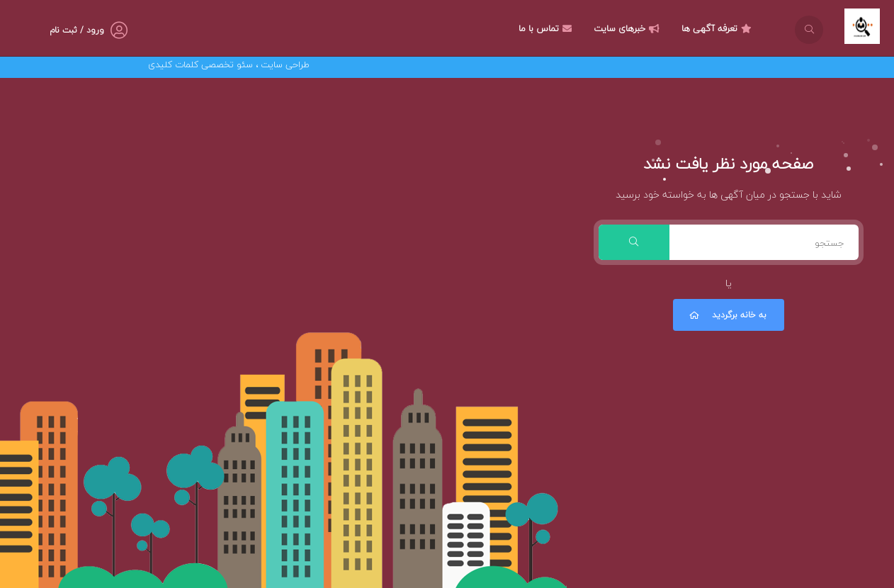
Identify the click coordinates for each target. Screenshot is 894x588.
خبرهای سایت (628, 28)
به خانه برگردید (727, 315)
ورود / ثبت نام (77, 30)
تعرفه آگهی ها (718, 28)
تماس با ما (547, 28)
